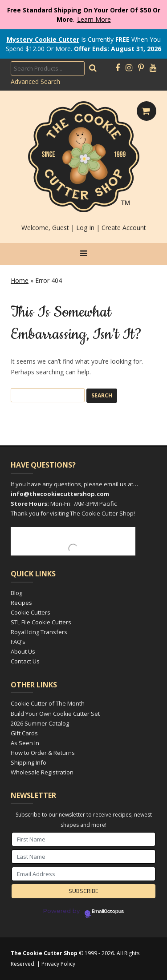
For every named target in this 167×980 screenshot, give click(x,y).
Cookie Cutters (31, 612)
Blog (16, 593)
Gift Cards (24, 733)
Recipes (21, 603)
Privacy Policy (58, 964)
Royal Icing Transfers (39, 632)
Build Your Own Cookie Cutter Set (55, 714)
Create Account (124, 228)
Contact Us (25, 661)
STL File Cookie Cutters (41, 622)
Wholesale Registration (42, 772)
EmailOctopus (108, 912)
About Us (23, 651)
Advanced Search (35, 81)
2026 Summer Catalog (40, 723)
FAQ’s (18, 642)
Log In (85, 228)
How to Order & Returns (43, 753)
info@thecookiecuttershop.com (60, 494)
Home (20, 280)
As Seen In (25, 743)
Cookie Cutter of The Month (48, 703)
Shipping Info (29, 762)
